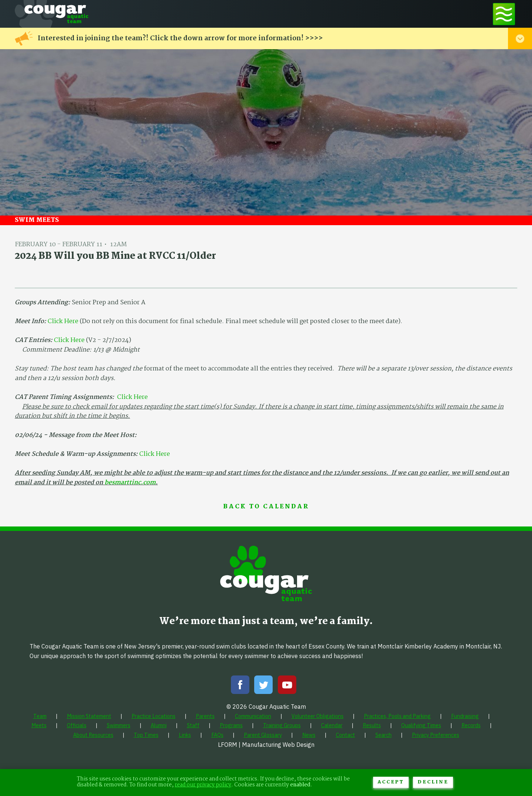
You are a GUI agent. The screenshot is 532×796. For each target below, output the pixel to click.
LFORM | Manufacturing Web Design (266, 745)
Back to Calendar (266, 507)
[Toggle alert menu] (520, 38)
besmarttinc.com (130, 483)
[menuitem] (40, 716)
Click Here (63, 321)
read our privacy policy (203, 785)
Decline (433, 782)
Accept (391, 782)
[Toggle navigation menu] (504, 14)
